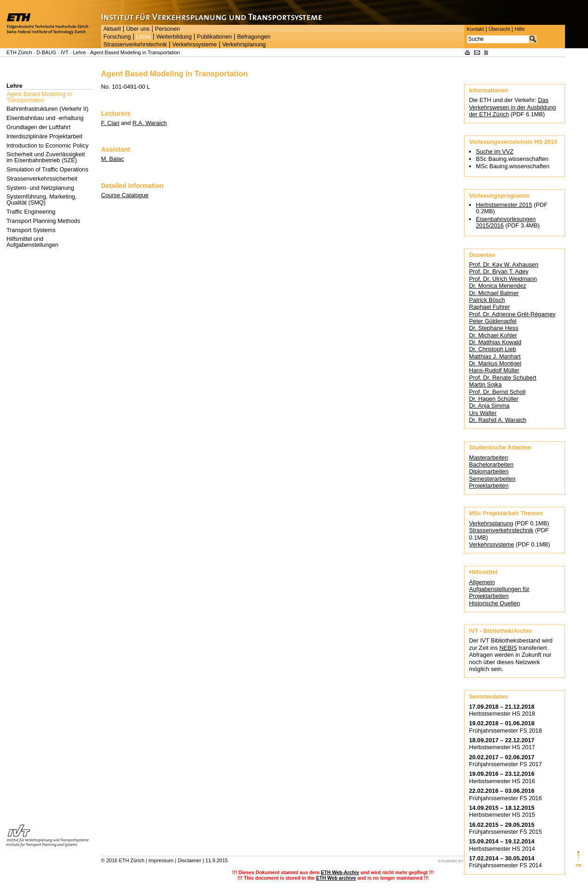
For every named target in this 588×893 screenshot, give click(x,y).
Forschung (117, 37)
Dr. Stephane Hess (494, 328)
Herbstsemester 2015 (504, 205)
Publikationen (215, 37)
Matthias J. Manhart (495, 356)
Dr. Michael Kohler (493, 335)
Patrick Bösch (487, 300)
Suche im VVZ (495, 151)
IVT (65, 52)
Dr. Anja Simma (489, 406)
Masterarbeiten (489, 458)
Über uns (138, 29)
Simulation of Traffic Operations (47, 169)
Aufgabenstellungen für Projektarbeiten (499, 592)
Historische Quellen (495, 603)
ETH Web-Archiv (340, 872)
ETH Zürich (19, 52)
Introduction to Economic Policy (48, 145)
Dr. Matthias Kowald (495, 342)
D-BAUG (46, 52)
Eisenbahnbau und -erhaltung (45, 118)
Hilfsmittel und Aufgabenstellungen (32, 242)
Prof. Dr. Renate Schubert (503, 378)
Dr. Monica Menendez (498, 286)
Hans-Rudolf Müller (494, 370)
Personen (167, 29)
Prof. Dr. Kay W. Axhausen (504, 264)
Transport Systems (31, 230)
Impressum (161, 860)
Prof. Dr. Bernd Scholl (497, 392)
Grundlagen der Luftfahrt (38, 127)
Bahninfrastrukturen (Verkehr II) (48, 109)
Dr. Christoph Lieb (492, 349)
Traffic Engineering (31, 212)
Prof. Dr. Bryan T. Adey (499, 271)
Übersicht (499, 29)
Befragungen (254, 37)
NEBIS (508, 648)
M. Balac (113, 159)
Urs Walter (483, 413)
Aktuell (112, 29)
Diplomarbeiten (489, 471)
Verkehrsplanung (244, 45)
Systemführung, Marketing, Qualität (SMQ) (42, 199)
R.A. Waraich (150, 123)
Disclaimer (189, 860)
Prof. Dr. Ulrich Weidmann (503, 279)
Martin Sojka (485, 384)
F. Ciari (110, 123)
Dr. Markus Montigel (495, 363)
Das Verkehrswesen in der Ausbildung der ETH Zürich (512, 107)
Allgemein (482, 582)
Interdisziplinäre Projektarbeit (44, 136)
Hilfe (520, 29)
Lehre (143, 37)
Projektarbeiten (489, 486)
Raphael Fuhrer (489, 307)
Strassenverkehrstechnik (135, 45)
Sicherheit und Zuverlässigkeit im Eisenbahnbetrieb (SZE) (46, 157)
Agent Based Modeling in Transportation (135, 52)
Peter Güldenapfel (493, 321)
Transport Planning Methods (43, 221)
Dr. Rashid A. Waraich (498, 420)
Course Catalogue (125, 195)
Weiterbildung (174, 37)
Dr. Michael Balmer (494, 293)
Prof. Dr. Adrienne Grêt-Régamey (512, 314)
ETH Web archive (336, 878)
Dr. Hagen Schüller (494, 399)
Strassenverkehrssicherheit (42, 179)
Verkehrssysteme (195, 45)
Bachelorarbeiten (491, 464)
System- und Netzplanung (40, 188)
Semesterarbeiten (492, 479)
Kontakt (475, 29)
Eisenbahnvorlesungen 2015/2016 (506, 222)
